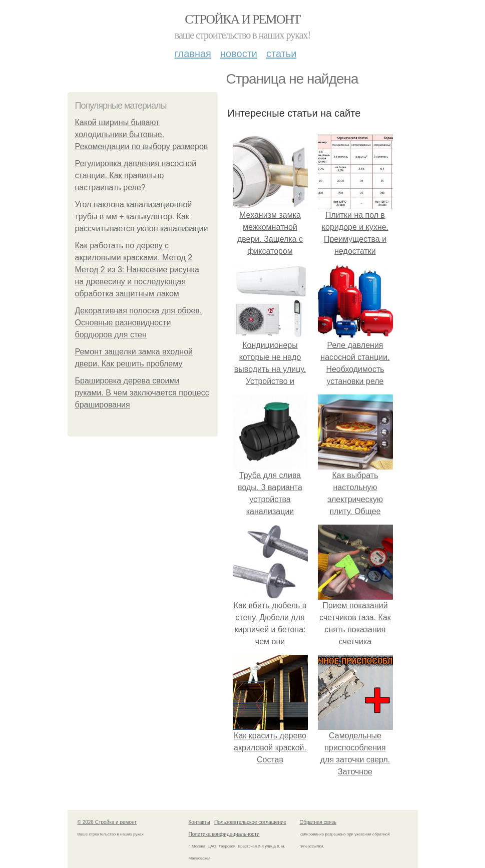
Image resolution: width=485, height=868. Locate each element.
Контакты (199, 822)
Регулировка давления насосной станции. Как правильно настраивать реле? (136, 175)
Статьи (281, 54)
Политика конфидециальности (224, 834)
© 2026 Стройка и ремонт (107, 822)
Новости (239, 54)
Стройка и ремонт (242, 19)
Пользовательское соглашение (250, 822)
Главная (193, 54)
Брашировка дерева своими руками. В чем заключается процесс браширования (142, 393)
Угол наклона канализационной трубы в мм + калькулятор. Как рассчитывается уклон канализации (142, 216)
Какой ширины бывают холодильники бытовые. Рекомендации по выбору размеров (142, 134)
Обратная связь (318, 822)
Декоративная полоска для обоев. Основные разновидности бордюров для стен (139, 323)
